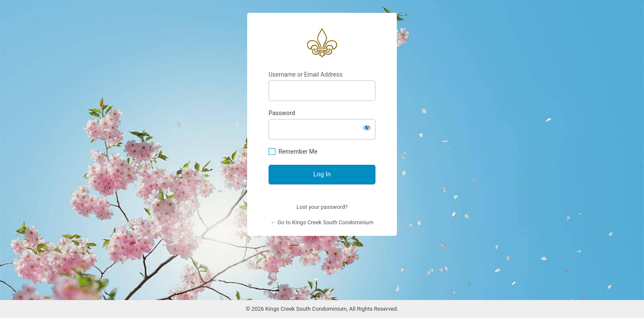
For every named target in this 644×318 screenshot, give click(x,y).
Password (282, 113)
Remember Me (298, 152)
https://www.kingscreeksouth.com (322, 42)
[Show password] (367, 128)
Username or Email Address (306, 74)
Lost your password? (322, 207)
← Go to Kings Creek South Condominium (322, 222)
